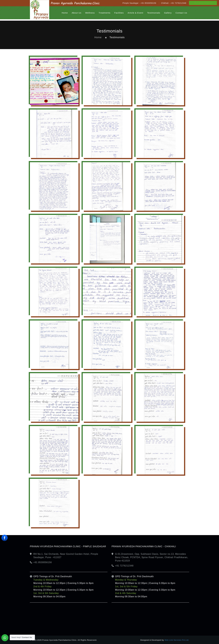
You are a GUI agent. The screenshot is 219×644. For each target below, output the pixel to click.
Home (98, 37)
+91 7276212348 (124, 566)
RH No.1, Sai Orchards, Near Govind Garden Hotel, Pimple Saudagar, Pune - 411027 (66, 556)
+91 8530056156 (43, 562)
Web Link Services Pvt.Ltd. (177, 640)
